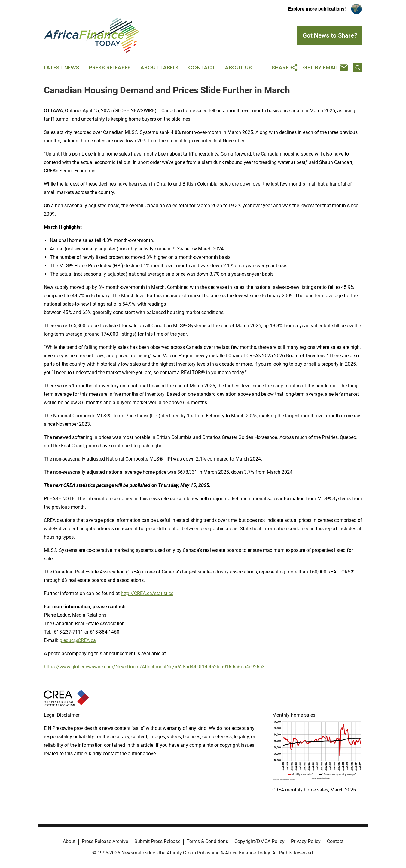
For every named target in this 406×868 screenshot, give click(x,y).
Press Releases (110, 68)
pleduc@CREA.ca (78, 640)
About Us (238, 68)
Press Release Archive (105, 841)
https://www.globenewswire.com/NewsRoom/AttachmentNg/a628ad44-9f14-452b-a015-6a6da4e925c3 (154, 667)
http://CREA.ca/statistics (147, 593)
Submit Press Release (157, 841)
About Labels (159, 68)
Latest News (62, 68)
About (69, 841)
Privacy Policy (306, 841)
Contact (202, 68)
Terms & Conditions (207, 841)
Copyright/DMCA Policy (259, 841)
